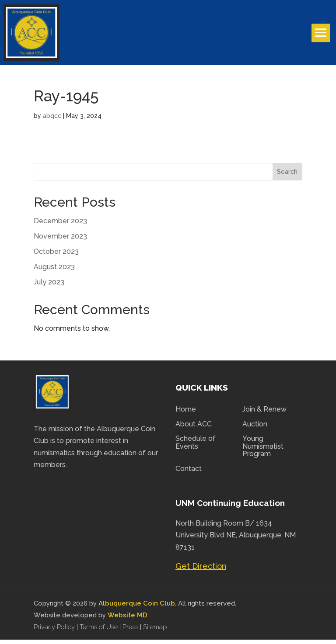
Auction (255, 429)
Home (186, 414)
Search (287, 176)
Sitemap (155, 631)
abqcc (52, 120)
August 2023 (54, 271)
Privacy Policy (55, 631)
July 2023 (49, 286)
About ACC (194, 429)
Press (131, 631)
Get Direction (201, 570)
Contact (189, 473)
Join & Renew (264, 414)
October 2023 (56, 256)
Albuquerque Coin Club (137, 608)
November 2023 (60, 241)
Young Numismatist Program (263, 451)
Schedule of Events (196, 447)
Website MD (128, 620)
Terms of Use (99, 631)
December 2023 (60, 225)
